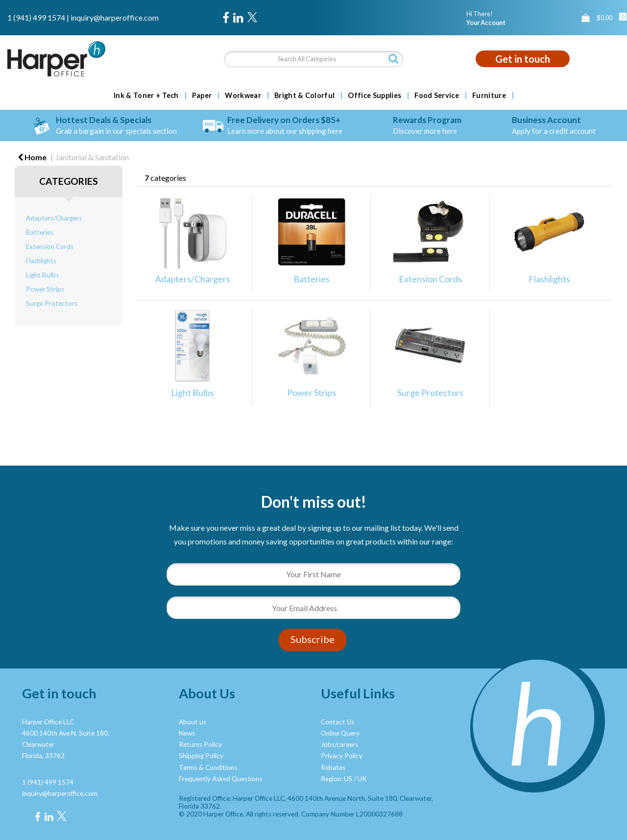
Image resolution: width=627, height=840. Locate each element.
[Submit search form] (393, 59)
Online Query (340, 733)
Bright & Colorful (304, 96)
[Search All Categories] (314, 59)
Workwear (243, 96)
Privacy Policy (342, 756)
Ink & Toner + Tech (146, 96)
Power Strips (45, 289)
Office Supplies (374, 96)
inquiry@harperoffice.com (115, 17)
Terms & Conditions (208, 767)
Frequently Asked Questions (220, 779)
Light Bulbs (42, 275)
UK (362, 779)
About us (193, 722)
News (187, 733)
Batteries (40, 232)
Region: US (337, 779)
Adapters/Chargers (54, 218)
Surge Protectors (52, 303)
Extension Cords (50, 247)
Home (32, 157)
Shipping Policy (201, 756)
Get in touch (523, 59)
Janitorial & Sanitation (92, 157)
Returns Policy (200, 744)
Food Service (437, 96)
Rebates (333, 767)
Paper (202, 96)
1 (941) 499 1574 (36, 17)
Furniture (489, 96)
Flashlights (41, 261)
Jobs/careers (339, 744)
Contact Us (338, 722)
